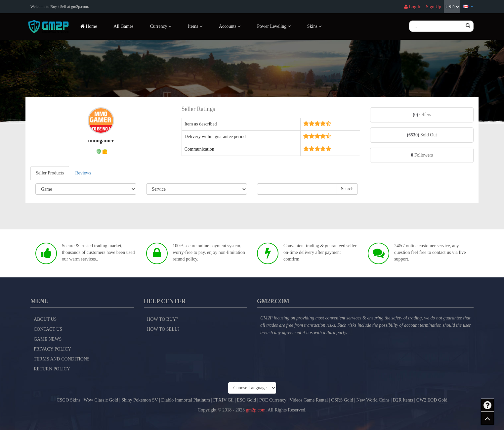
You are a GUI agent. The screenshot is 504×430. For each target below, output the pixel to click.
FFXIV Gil (224, 400)
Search (347, 189)
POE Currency (273, 400)
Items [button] (195, 26)
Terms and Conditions (62, 359)
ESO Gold (246, 400)
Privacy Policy (52, 349)
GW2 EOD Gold (432, 400)
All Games (123, 26)
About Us (45, 319)
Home (89, 26)
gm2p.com (256, 410)
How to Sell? (163, 329)
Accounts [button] (230, 26)
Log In (413, 7)
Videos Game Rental (309, 400)
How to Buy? (163, 319)
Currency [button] (161, 26)
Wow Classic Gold (101, 400)
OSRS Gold (342, 400)
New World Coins (373, 400)
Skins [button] (315, 26)
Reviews (83, 173)
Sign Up (434, 7)
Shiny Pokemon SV (140, 400)
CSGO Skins (68, 400)
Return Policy (52, 369)
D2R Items (403, 400)
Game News (48, 339)
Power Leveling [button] (274, 26)
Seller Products (50, 173)
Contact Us (48, 329)
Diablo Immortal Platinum (186, 400)
